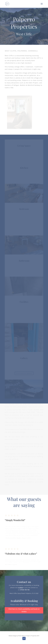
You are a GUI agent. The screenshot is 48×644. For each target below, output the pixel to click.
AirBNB (21, 588)
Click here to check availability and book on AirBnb (24, 610)
